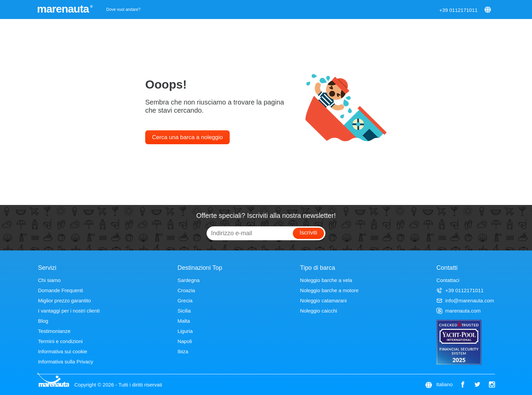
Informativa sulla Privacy (66, 362)
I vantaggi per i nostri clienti (69, 311)
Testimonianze (54, 331)
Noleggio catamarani (323, 300)
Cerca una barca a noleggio (187, 137)
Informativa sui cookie (63, 351)
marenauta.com (458, 311)
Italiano (444, 384)
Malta (184, 321)
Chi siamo (49, 280)
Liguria (185, 331)
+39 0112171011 (459, 10)
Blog (43, 321)
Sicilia (184, 311)
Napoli (185, 341)
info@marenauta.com (465, 300)
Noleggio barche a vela (326, 280)
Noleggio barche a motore (329, 290)
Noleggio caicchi (318, 311)
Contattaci (448, 280)
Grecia (185, 300)
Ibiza (183, 351)
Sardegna (188, 280)
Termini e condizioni (60, 341)
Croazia (186, 290)
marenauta (64, 9)
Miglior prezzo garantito (64, 300)
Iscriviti (308, 233)
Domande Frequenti (61, 290)
